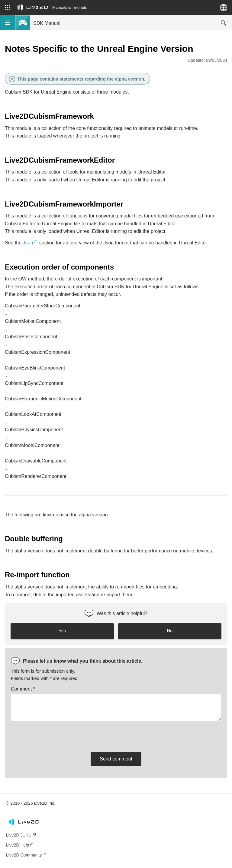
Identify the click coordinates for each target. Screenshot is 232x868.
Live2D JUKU (19, 835)
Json (28, 243)
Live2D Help (18, 845)
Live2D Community (24, 855)
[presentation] (57, 735)
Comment (23, 689)
